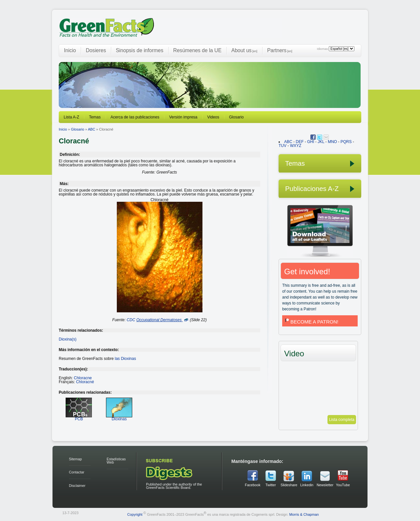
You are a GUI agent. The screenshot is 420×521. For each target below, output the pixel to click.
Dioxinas (119, 417)
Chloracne (83, 378)
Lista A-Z (71, 117)
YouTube (343, 485)
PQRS (346, 142)
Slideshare (289, 485)
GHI (311, 142)
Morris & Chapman (304, 514)
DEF (300, 142)
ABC (92, 129)
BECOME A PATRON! (311, 322)
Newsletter (325, 485)
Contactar (77, 472)
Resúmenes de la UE (197, 50)
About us (244, 50)
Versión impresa (183, 117)
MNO (332, 142)
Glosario (236, 117)
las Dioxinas (126, 359)
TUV (283, 146)
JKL (321, 142)
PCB (79, 417)
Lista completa (342, 420)
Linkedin (307, 485)
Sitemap (75, 459)
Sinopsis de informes (140, 50)
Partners (280, 50)
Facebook (252, 485)
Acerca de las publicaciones (135, 117)
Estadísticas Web (116, 461)
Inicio (70, 50)
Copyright (135, 514)
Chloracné (85, 382)
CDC (131, 320)
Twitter (271, 485)
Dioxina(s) (68, 339)
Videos (213, 117)
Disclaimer (77, 486)
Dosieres (96, 50)
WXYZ (296, 146)
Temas (95, 117)
